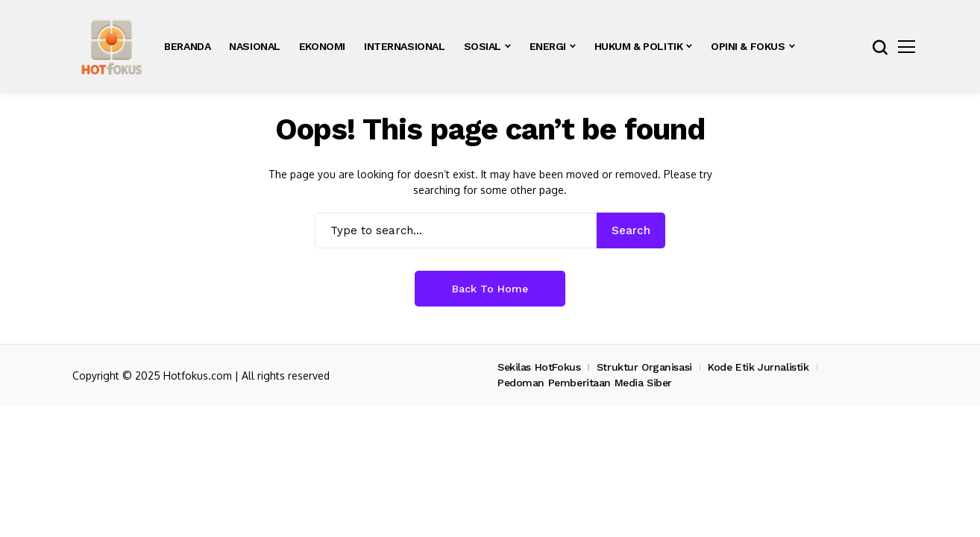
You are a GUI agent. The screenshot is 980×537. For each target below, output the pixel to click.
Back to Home (490, 289)
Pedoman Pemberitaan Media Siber (585, 383)
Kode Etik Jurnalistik (758, 367)
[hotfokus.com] (111, 47)
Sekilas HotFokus (539, 367)
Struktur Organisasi (644, 367)
